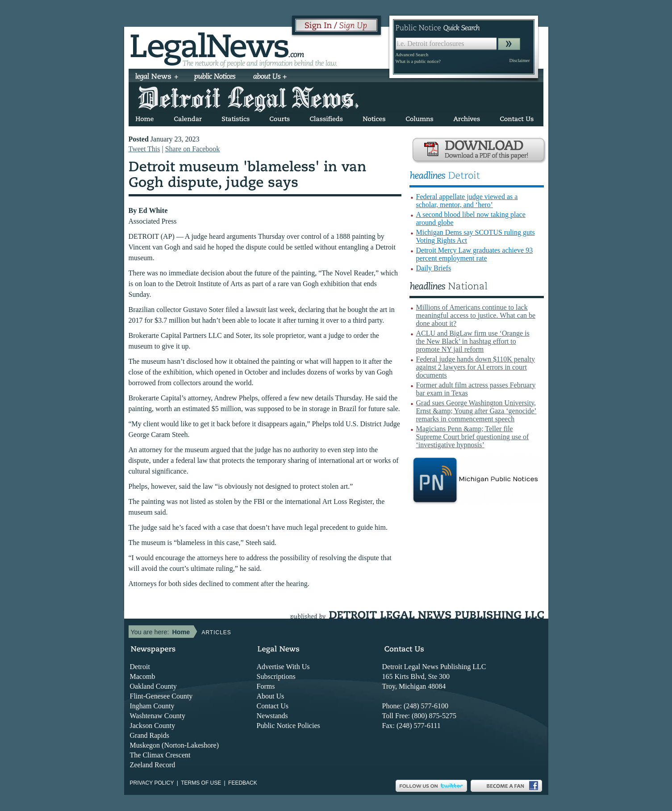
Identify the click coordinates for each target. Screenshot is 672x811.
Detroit (140, 667)
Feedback (243, 783)
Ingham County (152, 706)
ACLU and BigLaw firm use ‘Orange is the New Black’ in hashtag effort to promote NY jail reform (473, 341)
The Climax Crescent (160, 755)
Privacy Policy (152, 783)
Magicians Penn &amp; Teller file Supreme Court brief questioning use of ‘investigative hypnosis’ (473, 437)
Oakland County (153, 686)
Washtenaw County (158, 716)
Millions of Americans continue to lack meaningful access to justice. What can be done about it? (476, 315)
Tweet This (144, 149)
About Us (271, 696)
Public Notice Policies (288, 726)
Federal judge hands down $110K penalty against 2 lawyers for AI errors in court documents (476, 367)
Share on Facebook (193, 149)
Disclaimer (519, 60)
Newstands (272, 716)
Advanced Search (412, 55)
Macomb (143, 676)
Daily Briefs (434, 268)
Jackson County (153, 726)
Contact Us (273, 706)
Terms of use (201, 783)
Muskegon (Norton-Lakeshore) (175, 745)
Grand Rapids (150, 735)
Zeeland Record (153, 765)
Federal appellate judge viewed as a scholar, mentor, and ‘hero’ (467, 201)
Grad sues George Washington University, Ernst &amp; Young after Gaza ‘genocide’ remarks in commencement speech (476, 411)
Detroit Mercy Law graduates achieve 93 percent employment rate (475, 254)
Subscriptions (276, 676)
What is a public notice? (418, 61)
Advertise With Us (283, 667)
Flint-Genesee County (161, 696)
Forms (266, 686)
